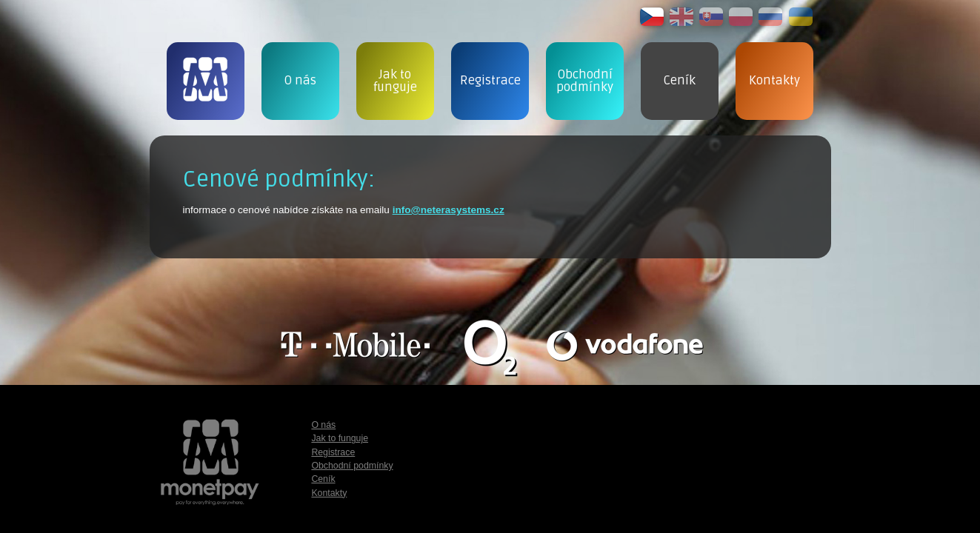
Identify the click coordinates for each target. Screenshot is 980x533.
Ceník (323, 479)
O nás (323, 425)
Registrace (333, 452)
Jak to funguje (340, 438)
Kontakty (329, 493)
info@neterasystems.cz (449, 210)
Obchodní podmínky (352, 466)
